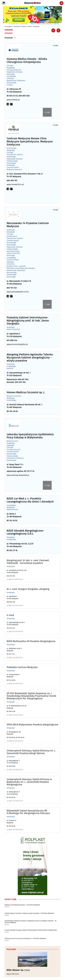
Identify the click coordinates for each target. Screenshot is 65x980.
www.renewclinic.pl (15, 184)
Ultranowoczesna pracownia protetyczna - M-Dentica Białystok (25, 938)
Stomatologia (11, 83)
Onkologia (10, 262)
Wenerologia (11, 277)
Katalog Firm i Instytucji (20, 26)
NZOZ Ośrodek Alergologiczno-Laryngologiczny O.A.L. (25, 532)
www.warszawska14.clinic (18, 292)
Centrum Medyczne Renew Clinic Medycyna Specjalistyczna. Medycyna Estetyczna (30, 141)
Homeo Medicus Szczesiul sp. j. (26, 392)
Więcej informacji (13, 974)
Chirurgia (10, 66)
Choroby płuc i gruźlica (15, 155)
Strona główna (9, 26)
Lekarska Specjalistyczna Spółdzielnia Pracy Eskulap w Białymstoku (30, 436)
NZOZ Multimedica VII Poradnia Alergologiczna (31, 641)
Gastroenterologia (13, 251)
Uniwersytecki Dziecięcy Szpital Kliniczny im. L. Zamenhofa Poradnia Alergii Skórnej (31, 752)
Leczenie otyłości (13, 167)
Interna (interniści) (13, 253)
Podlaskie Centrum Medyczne (22, 667)
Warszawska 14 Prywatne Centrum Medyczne (28, 225)
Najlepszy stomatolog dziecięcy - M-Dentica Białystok (22, 905)
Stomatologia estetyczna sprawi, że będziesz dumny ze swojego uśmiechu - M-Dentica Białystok (31, 922)
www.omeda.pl (13, 100)
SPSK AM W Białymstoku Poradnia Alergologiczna (32, 725)
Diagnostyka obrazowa (15, 72)
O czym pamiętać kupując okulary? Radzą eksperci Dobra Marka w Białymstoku (31, 930)
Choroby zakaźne (13, 241)
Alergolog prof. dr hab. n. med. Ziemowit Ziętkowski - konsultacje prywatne (28, 562)
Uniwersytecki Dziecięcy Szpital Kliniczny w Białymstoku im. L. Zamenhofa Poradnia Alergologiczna (29, 782)
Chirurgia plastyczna (14, 70)
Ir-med (10, 615)
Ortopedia (10, 78)
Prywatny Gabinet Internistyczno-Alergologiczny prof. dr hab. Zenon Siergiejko (28, 321)
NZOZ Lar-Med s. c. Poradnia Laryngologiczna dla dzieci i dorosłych (30, 500)
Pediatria (10, 369)
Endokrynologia (12, 161)
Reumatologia (12, 273)
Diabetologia (11, 157)
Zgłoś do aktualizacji (15, 579)
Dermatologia (12, 148)
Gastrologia (11, 74)
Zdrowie (30, 26)
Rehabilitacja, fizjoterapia (16, 81)
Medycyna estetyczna (14, 170)
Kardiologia (11, 165)
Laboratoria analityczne (15, 458)
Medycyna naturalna (14, 396)
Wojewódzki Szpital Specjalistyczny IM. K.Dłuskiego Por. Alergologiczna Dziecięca (28, 812)
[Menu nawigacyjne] (61, 3)
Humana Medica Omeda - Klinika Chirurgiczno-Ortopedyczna (27, 61)
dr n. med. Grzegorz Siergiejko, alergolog (28, 589)
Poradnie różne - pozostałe (16, 266)
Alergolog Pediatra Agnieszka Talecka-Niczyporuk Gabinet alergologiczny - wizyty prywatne (30, 358)
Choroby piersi (12, 236)
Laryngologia (11, 76)
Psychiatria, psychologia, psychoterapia (21, 268)
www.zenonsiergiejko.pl (17, 344)
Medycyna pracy (12, 441)
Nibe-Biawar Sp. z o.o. (18, 970)
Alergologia (36, 26)
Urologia (10, 85)
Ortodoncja (11, 264)
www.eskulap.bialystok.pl (18, 475)
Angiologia (10, 445)
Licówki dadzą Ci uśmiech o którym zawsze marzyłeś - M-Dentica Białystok (29, 913)
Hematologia (11, 163)
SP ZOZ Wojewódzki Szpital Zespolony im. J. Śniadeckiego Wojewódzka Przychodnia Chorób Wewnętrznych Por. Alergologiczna (31, 696)
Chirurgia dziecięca (14, 450)
